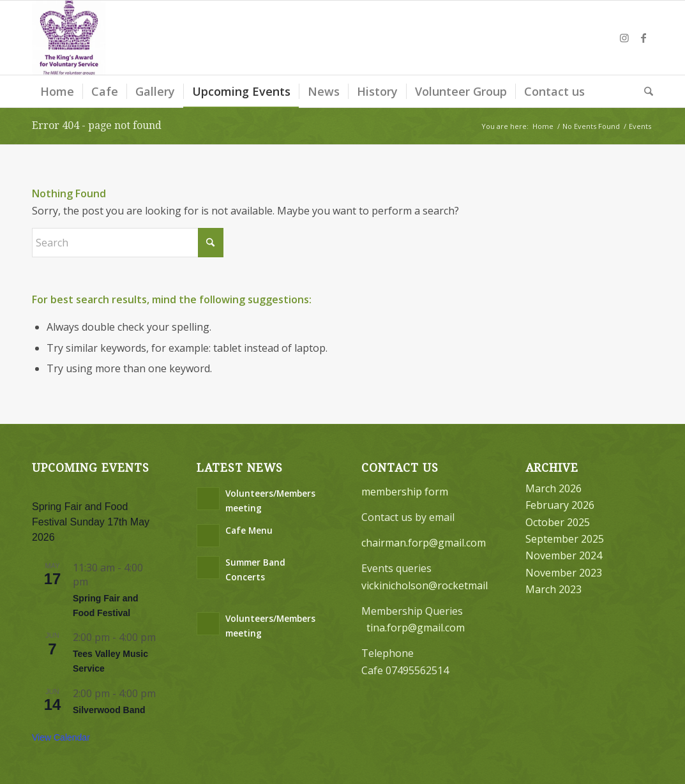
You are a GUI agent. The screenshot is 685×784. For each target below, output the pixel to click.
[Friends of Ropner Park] (69, 38)
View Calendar (61, 737)
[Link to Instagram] (624, 38)
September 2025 (565, 539)
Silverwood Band (109, 710)
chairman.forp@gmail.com (424, 543)
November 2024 (564, 555)
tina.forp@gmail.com (416, 628)
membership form (405, 492)
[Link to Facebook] (644, 38)
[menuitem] (57, 91)
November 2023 (564, 573)
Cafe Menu (249, 530)
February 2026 (560, 505)
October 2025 (558, 522)
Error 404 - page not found (97, 125)
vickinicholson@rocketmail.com (435, 585)
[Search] (644, 91)
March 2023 (553, 589)
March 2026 (553, 488)
